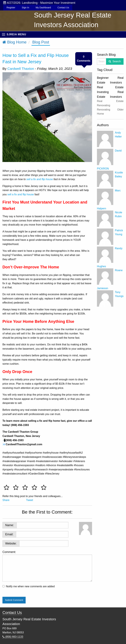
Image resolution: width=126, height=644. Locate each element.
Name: (10, 525)
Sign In (26, 8)
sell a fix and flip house (21, 194)
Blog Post (41, 42)
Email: (9, 534)
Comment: (47, 566)
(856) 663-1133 (13, 637)
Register (11, 8)
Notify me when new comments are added (30, 586)
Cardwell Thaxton (21, 69)
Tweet (30, 500)
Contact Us (63, 8)
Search (117, 61)
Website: (11, 543)
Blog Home (14, 42)
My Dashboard (43, 8)
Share (6, 500)
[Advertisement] (110, 357)
